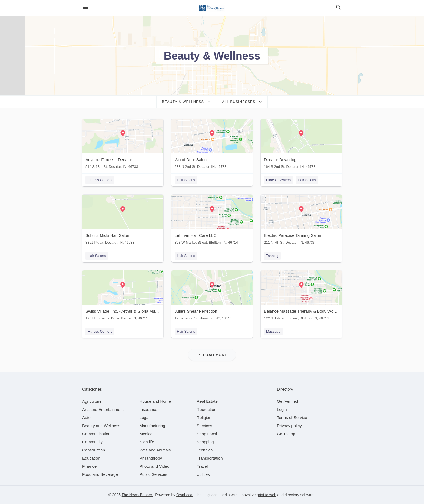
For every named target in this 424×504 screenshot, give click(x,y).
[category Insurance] (148, 409)
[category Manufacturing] (152, 426)
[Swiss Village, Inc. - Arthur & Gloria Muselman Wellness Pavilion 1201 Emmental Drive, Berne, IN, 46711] (123, 297)
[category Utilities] (203, 474)
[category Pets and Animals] (155, 450)
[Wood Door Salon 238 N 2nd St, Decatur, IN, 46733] (212, 145)
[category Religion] (204, 418)
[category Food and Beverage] (100, 474)
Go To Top (286, 434)
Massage (273, 331)
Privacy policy (289, 426)
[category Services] (204, 426)
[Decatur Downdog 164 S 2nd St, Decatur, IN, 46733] (301, 145)
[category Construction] (94, 450)
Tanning (272, 256)
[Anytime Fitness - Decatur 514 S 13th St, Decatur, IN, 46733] (123, 145)
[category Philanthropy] (151, 458)
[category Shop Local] (207, 434)
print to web (266, 495)
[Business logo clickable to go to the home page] (212, 8)
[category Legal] (145, 418)
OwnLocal (185, 495)
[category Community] (92, 442)
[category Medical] (147, 434)
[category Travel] (202, 466)
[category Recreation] (206, 409)
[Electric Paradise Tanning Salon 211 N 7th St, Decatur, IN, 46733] (301, 221)
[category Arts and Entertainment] (103, 409)
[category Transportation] (210, 458)
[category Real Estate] (207, 401)
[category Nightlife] (147, 442)
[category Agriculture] (92, 401)
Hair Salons (186, 180)
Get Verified (287, 401)
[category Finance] (89, 466)
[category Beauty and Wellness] (101, 426)
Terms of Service (292, 418)
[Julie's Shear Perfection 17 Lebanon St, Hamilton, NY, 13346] (212, 297)
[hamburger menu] (85, 7)
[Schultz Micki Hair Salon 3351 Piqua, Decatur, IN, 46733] (123, 221)
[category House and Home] (155, 401)
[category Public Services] (153, 474)
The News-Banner (138, 495)
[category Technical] (205, 450)
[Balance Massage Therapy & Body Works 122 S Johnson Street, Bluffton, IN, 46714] (301, 297)
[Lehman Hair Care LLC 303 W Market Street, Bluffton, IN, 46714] (212, 221)
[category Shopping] (205, 442)
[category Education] (91, 458)
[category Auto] (86, 418)
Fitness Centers (100, 180)
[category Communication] (96, 434)
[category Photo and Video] (155, 466)
